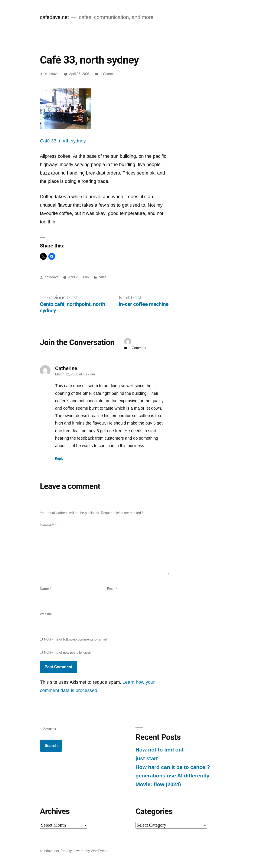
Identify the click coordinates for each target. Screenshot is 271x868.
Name (45, 589)
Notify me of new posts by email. (68, 653)
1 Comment (109, 74)
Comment (48, 525)
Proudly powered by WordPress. (84, 851)
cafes (102, 277)
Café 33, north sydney (63, 141)
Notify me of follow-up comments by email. (76, 639)
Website (46, 614)
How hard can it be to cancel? (173, 767)
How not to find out (159, 750)
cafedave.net (54, 17)
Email (112, 589)
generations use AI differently (172, 776)
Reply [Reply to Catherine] (59, 459)
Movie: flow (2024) (158, 784)
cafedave (52, 74)
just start (147, 758)
